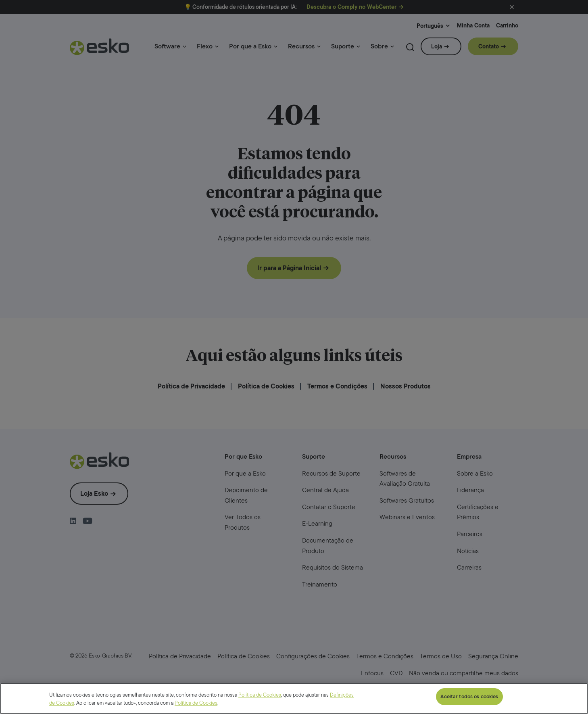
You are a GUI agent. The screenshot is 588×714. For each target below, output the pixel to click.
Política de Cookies (260, 698)
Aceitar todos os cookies (469, 700)
